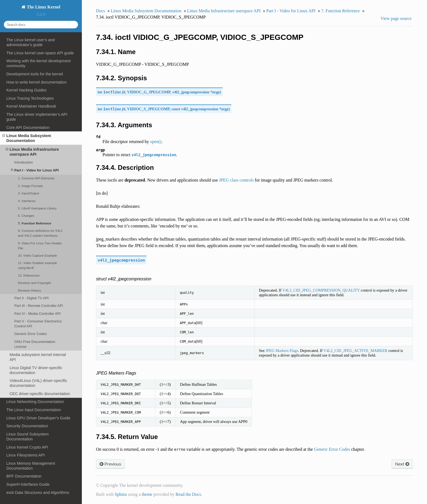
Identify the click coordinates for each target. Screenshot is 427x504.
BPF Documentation (24, 476)
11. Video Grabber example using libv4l (37, 265)
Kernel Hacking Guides (26, 90)
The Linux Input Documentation (34, 410)
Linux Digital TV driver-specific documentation (36, 370)
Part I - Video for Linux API (35, 170)
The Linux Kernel (43, 7)
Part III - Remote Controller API (39, 306)
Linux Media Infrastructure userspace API (32, 152)
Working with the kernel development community (38, 63)
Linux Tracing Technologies (30, 98)
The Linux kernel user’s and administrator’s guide (30, 42)
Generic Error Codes (30, 334)
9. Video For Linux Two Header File (40, 246)
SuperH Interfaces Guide (28, 484)
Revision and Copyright (35, 283)
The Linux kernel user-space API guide (40, 53)
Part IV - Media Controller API (37, 314)
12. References (29, 275)
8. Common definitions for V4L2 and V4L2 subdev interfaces (40, 233)
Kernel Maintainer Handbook (31, 106)
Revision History (29, 290)
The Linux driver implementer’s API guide (37, 117)
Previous (110, 464)
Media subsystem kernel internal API (38, 357)
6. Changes (26, 216)
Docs (101, 11)
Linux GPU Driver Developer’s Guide (38, 418)
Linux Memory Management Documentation (31, 466)
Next (402, 464)
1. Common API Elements (36, 178)
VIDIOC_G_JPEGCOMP (149, 92)
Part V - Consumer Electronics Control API (38, 324)
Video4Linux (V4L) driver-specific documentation (38, 383)
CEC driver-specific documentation (40, 394)
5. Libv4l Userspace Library (37, 208)
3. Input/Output (29, 193)
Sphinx (121, 494)
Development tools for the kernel (35, 74)
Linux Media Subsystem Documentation (27, 138)
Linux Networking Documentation (35, 402)
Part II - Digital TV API (31, 298)
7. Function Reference (35, 223)
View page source (396, 18)
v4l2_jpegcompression (191, 92)
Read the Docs (188, 494)
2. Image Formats (30, 186)
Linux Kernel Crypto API (27, 447)
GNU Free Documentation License (35, 344)
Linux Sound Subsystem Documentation (27, 437)
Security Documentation (27, 426)
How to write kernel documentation (36, 82)
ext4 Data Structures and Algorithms (38, 493)
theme (147, 494)
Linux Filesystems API (26, 455)
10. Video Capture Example (37, 255)
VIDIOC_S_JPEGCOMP (148, 109)
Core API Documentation (28, 128)
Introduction (23, 162)
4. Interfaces (27, 201)
